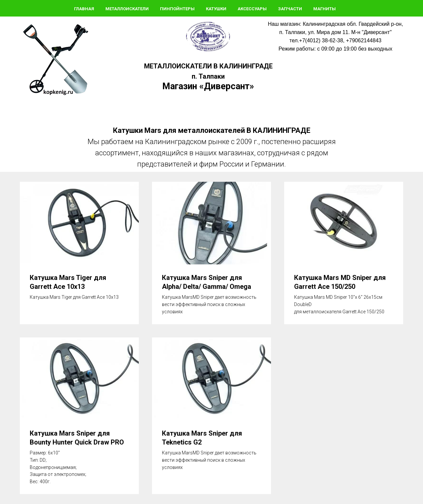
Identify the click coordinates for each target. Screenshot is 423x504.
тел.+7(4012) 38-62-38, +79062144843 (335, 40)
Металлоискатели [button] (127, 9)
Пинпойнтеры (177, 9)
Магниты (325, 9)
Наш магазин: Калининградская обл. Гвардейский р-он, (335, 24)
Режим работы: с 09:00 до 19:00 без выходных (335, 49)
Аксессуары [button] (252, 9)
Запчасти (290, 9)
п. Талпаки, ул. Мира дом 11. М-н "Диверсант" (335, 32)
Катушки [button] (216, 9)
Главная (84, 9)
